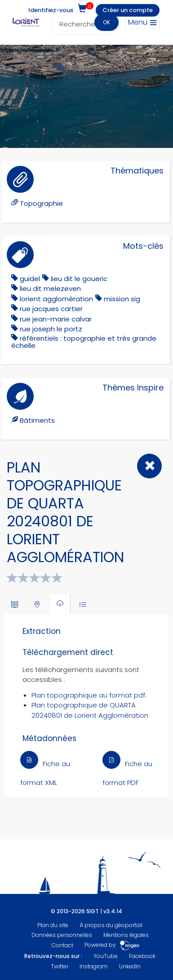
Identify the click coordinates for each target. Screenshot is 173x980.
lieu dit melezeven (50, 288)
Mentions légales (126, 935)
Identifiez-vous (51, 10)
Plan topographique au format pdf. (89, 695)
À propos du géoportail (111, 925)
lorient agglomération (56, 299)
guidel (30, 279)
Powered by (112, 945)
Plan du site (53, 925)
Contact (62, 945)
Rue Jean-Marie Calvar (56, 319)
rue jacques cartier (51, 309)
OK (106, 22)
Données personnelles (62, 935)
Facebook (142, 956)
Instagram (94, 966)
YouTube (106, 956)
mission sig (122, 299)
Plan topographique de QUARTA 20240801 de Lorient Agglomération (90, 710)
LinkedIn (130, 966)
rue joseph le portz (51, 329)
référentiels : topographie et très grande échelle (84, 342)
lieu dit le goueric (79, 279)
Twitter (60, 966)
